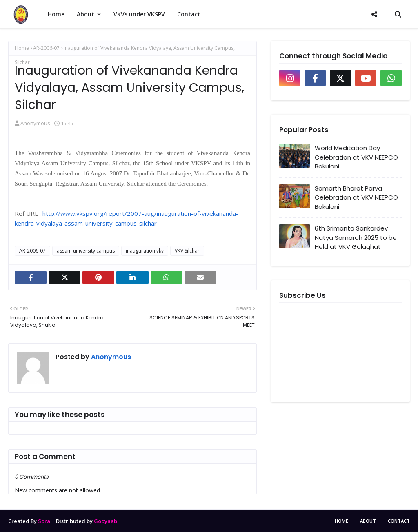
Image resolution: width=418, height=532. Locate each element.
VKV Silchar (187, 251)
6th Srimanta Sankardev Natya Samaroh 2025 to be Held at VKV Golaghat (356, 237)
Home (22, 48)
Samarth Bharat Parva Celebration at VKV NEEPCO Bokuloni (356, 197)
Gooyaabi (106, 521)
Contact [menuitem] (189, 14)
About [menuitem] (86, 14)
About (368, 521)
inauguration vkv (145, 251)
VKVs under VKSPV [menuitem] (139, 14)
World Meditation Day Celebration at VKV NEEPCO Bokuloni (356, 157)
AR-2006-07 (46, 48)
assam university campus (86, 251)
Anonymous (35, 123)
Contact (399, 521)
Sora (44, 521)
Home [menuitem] (56, 14)
